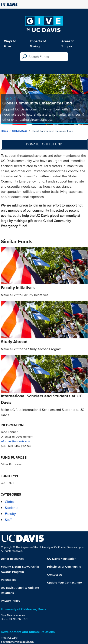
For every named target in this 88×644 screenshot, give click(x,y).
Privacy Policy (10, 601)
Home (4, 131)
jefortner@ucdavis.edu (15, 441)
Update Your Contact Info (64, 582)
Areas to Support (68, 44)
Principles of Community (64, 567)
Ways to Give (10, 44)
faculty (10, 514)
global (10, 502)
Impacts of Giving (38, 44)
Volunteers (8, 580)
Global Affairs (20, 131)
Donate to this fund (44, 144)
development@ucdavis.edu (18, 642)
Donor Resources (13, 559)
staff (8, 520)
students (12, 508)
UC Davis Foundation (62, 559)
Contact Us (55, 575)
